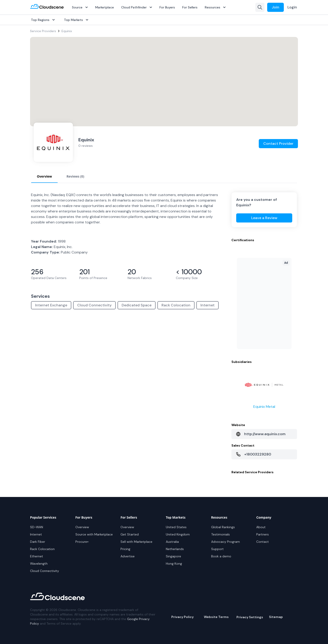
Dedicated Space (137, 305)
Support (217, 549)
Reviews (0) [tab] (75, 176)
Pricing (125, 549)
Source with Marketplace (94, 534)
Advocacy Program (225, 542)
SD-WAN (37, 527)
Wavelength (39, 564)
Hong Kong (174, 564)
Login (292, 7)
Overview (82, 527)
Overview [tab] (44, 176)
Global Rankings (223, 527)
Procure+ (82, 542)
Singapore (173, 556)
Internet (208, 305)
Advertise (128, 556)
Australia (172, 542)
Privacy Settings (250, 617)
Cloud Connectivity (94, 305)
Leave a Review (264, 218)
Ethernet (37, 556)
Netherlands (175, 549)
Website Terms (216, 617)
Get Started (130, 534)
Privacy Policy (182, 617)
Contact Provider (278, 144)
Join (275, 7)
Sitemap (276, 617)
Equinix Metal (264, 407)
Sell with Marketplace (136, 542)
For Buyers (167, 7)
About (261, 527)
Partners (263, 534)
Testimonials (220, 534)
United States (176, 527)
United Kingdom (178, 534)
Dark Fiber (38, 542)
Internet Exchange (51, 305)
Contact (263, 542)
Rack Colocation (176, 305)
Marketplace (105, 7)
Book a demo (221, 556)
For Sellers (190, 7)
